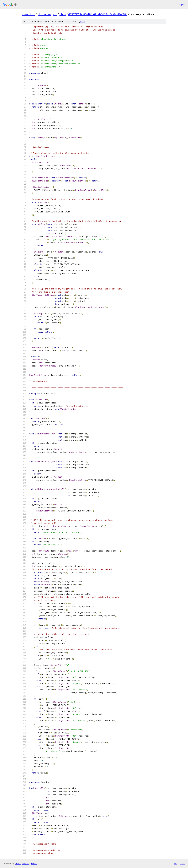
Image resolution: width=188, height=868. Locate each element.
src (55, 14)
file (82, 21)
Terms (34, 864)
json (183, 863)
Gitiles (18, 864)
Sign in (182, 5)
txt (176, 863)
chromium (29, 14)
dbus (63, 14)
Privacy (26, 864)
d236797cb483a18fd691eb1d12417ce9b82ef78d (98, 14)
